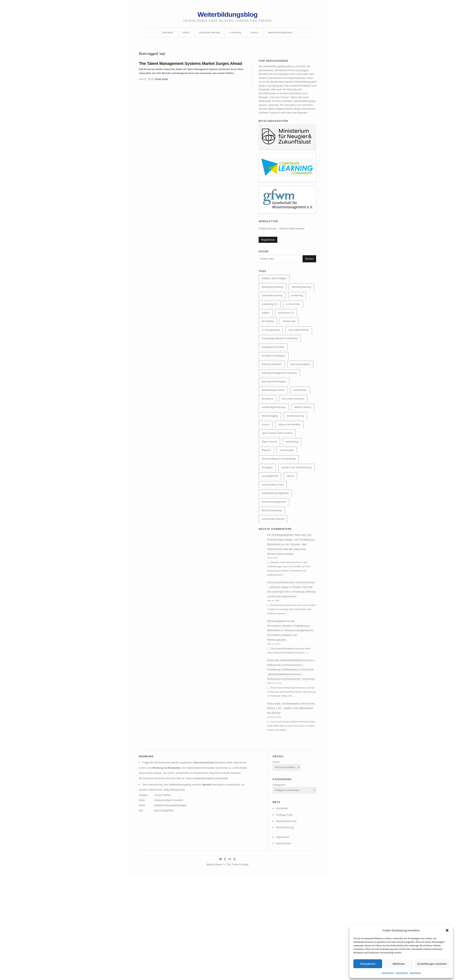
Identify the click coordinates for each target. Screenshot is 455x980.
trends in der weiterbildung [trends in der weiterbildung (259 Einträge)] (278, 529)
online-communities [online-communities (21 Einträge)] (274, 474)
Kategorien (277, 884)
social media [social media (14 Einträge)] (288, 502)
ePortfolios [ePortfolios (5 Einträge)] (268, 347)
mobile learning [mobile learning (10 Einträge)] (271, 465)
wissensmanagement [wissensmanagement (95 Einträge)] (275, 565)
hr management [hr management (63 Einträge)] (272, 356)
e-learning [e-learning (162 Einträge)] (299, 320)
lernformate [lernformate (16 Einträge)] (302, 429)
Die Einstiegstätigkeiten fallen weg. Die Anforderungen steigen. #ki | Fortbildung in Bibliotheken (292, 605)
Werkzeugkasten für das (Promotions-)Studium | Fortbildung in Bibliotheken (290, 701)
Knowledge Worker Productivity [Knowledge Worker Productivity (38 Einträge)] (281, 365)
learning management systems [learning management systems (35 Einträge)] (281, 411)
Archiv (274, 860)
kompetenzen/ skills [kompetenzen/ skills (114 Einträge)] (274, 374)
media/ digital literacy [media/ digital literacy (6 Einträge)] (275, 447)
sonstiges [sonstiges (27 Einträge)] (268, 520)
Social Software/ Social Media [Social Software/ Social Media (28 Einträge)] (280, 511)
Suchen (309, 272)
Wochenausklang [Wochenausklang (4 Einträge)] (273, 574)
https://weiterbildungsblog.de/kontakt (211, 883)
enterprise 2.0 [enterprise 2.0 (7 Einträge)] (288, 338)
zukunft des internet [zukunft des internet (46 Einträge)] (274, 583)
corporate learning (208, 34)
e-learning (235, 34)
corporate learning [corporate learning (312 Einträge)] (273, 320)
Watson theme (213, 969)
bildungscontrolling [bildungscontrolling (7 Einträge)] (273, 302)
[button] (447, 930)
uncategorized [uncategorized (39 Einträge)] (271, 538)
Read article (163, 93)
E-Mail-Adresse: (286, 240)
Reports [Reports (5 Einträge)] (267, 502)
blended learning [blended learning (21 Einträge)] (272, 311)
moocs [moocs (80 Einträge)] (294, 465)
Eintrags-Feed (283, 916)
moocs (255, 34)
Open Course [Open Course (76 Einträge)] (270, 493)
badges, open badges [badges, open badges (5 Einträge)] (275, 293)
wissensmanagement (282, 34)
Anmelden (280, 909)
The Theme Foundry (238, 969)
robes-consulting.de (295, 90)
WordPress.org (283, 930)
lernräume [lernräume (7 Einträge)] (268, 438)
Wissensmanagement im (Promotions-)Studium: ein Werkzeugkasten (291, 711)
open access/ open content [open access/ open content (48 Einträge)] (278, 483)
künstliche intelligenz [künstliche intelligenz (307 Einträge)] (275, 384)
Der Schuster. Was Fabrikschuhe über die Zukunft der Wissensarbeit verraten (290, 615)
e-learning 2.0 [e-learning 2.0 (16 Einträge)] (270, 329)
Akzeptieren (368, 963)
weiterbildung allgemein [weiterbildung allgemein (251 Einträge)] (276, 556)
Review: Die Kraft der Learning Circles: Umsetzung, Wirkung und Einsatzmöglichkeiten (291, 665)
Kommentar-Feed (285, 923)
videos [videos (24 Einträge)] (292, 538)
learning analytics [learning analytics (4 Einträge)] (273, 402)
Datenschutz (388, 973)
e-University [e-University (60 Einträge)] (295, 329)
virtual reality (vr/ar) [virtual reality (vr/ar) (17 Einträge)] (274, 547)
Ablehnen (399, 963)
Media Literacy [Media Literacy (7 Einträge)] (271, 456)
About (184, 34)
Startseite (165, 34)
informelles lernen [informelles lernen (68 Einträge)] (301, 356)
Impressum (415, 973)
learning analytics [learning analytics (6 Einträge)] (273, 393)
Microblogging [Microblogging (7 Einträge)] (297, 456)
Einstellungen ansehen (432, 963)
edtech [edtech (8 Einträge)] (266, 338)
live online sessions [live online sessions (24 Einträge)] (295, 438)
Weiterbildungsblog (227, 15)
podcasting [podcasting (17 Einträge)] (294, 493)
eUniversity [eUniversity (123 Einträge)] (291, 347)
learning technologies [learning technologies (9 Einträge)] (275, 420)
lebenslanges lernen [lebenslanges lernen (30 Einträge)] (274, 429)
